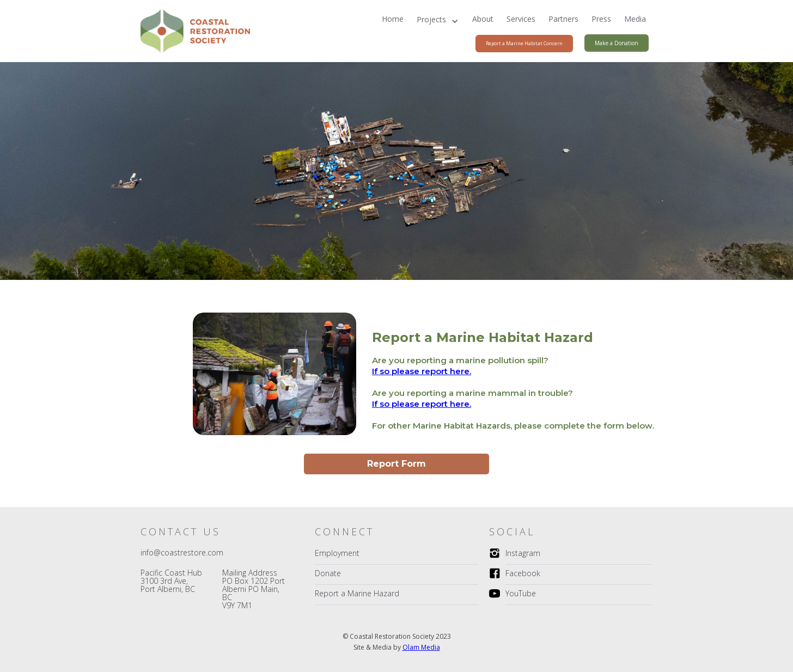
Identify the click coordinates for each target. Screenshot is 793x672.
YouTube (521, 593)
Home (393, 19)
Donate (328, 573)
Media (635, 19)
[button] (438, 21)
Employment (337, 553)
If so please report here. (422, 371)
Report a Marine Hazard (357, 593)
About (483, 19)
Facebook (523, 573)
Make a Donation (617, 43)
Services (521, 19)
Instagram (523, 553)
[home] (193, 31)
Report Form (396, 464)
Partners (563, 19)
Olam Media (421, 647)
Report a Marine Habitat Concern (524, 43)
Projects (431, 19)
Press (601, 19)
